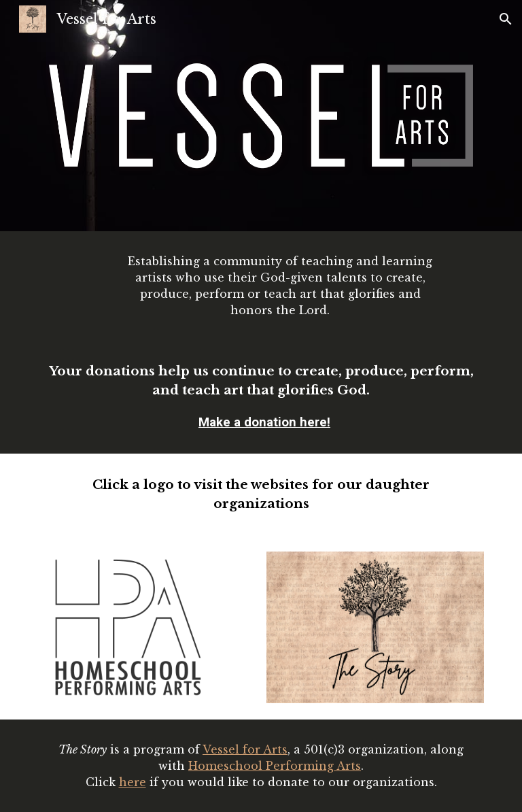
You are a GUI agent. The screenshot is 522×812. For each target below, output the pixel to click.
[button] (506, 19)
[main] (280, 286)
